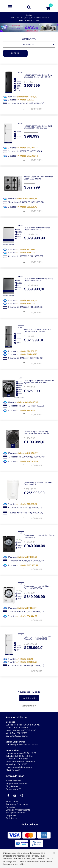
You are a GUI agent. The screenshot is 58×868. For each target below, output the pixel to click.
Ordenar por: (29, 39)
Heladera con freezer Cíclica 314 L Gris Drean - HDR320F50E (38, 330)
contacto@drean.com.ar (17, 736)
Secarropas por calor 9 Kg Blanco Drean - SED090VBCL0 (38, 587)
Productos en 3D (14, 789)
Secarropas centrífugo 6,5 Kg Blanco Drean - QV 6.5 (39, 483)
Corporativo (12, 815)
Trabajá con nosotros (16, 812)
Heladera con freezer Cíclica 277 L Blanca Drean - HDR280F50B (38, 638)
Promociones (12, 801)
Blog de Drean (13, 786)
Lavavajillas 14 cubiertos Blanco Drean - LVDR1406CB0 (37, 229)
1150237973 (22, 733)
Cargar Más (29, 698)
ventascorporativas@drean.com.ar (22, 744)
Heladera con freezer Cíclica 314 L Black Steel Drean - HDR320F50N (38, 76)
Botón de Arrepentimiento (18, 810)
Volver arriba (29, 706)
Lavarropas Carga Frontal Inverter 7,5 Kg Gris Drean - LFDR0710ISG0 (39, 381)
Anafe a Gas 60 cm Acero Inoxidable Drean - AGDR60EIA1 (39, 178)
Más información (14, 770)
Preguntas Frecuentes (16, 784)
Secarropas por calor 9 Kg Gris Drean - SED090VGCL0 (39, 536)
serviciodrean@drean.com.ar (19, 767)
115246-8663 (24, 727)
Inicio (29, 15)
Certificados (12, 818)
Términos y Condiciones (17, 804)
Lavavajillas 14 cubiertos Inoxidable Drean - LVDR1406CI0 (39, 279)
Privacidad (11, 807)
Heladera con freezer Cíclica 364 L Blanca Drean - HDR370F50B (38, 127)
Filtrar (15, 53)
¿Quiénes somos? (14, 781)
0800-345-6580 (29, 730)
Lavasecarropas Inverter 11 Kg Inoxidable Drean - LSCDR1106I (37, 432)
